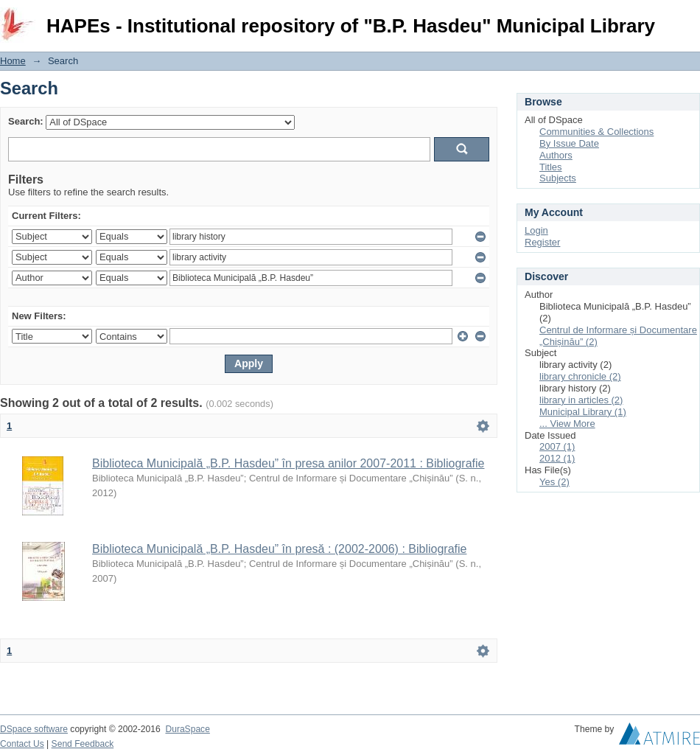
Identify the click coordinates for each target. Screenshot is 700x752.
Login (688, 18)
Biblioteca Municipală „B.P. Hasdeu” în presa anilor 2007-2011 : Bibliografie (288, 463)
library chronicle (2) (580, 376)
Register (542, 242)
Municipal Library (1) (583, 412)
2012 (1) (557, 458)
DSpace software (34, 729)
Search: (26, 121)
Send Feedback (83, 744)
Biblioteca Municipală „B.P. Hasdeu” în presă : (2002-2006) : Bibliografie (279, 549)
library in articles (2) (581, 400)
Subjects (558, 178)
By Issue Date (569, 143)
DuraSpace (187, 729)
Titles (551, 167)
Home (13, 61)
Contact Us (22, 744)
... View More (567, 424)
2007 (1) (557, 446)
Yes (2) (554, 482)
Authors (556, 155)
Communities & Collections (596, 132)
